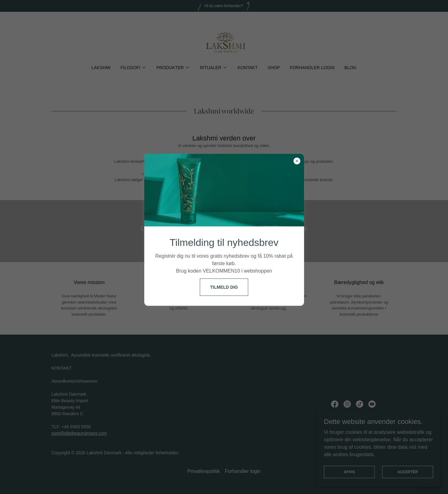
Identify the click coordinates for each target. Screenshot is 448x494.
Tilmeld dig (224, 287)
